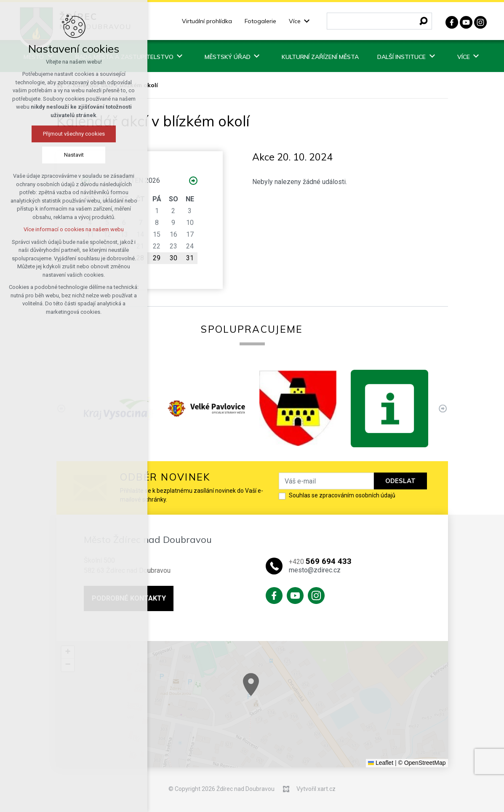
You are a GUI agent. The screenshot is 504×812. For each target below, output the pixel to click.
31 (190, 258)
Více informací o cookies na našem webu (74, 229)
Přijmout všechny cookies (74, 134)
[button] (347, 713)
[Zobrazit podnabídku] (307, 21)
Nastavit (74, 155)
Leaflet (381, 763)
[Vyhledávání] (424, 21)
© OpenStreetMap (422, 763)
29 (157, 258)
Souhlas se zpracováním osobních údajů (342, 495)
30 (173, 258)
